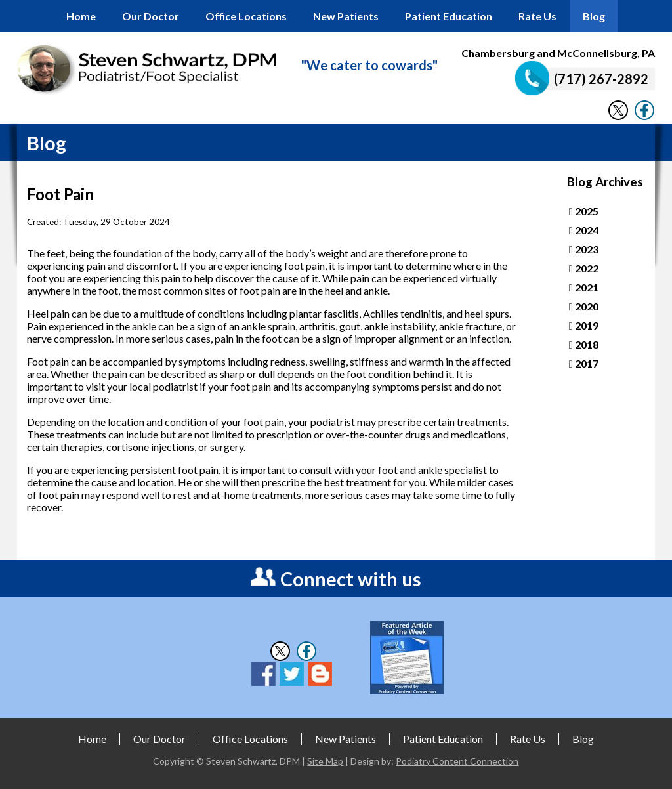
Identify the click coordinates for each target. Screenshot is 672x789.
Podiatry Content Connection (457, 761)
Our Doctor (151, 16)
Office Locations (246, 16)
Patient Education (449, 16)
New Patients (346, 16)
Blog (594, 16)
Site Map (325, 761)
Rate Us (537, 16)
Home (81, 16)
